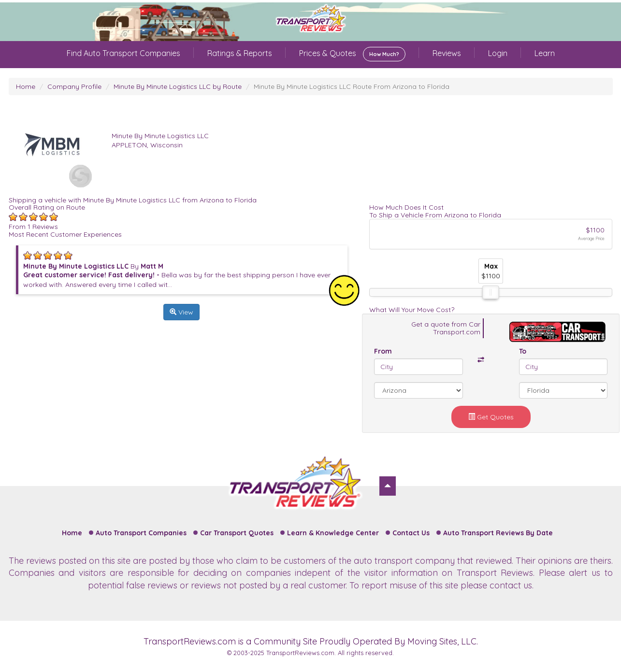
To (523, 351)
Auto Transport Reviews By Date (498, 533)
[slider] (491, 292)
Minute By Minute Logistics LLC (160, 136)
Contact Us (411, 533)
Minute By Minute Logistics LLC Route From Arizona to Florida (352, 86)
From (383, 351)
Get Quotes (491, 417)
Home (26, 86)
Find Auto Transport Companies (123, 53)
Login (498, 53)
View (181, 312)
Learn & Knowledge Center (333, 533)
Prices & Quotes (352, 54)
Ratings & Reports (240, 53)
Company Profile (74, 86)
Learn (545, 53)
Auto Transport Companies (141, 533)
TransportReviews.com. (301, 653)
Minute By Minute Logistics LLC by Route (178, 86)
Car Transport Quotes (237, 533)
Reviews (447, 53)
